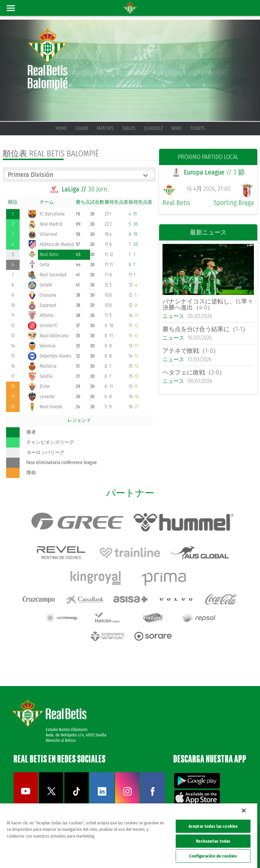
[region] (129, 836)
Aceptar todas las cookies (213, 826)
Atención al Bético (61, 740)
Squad (82, 128)
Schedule (153, 128)
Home (61, 128)
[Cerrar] (244, 810)
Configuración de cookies (213, 856)
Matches (105, 128)
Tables (129, 128)
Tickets (198, 128)
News (177, 128)
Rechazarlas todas (213, 841)
